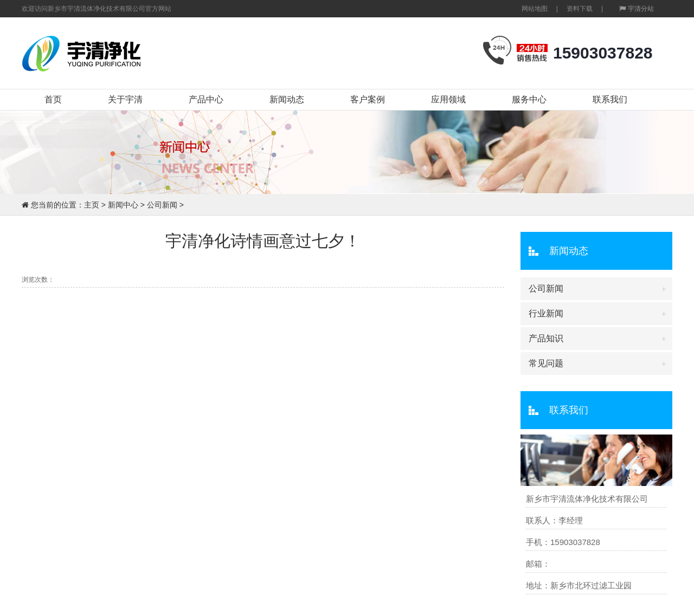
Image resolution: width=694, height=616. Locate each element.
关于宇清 (125, 99)
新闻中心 (123, 205)
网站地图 (535, 9)
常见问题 (546, 363)
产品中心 (206, 99)
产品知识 (546, 338)
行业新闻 (546, 313)
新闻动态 (287, 99)
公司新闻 (162, 205)
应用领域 (448, 99)
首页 (53, 99)
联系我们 (610, 99)
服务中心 (529, 99)
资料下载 (580, 9)
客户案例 (368, 99)
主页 (92, 205)
